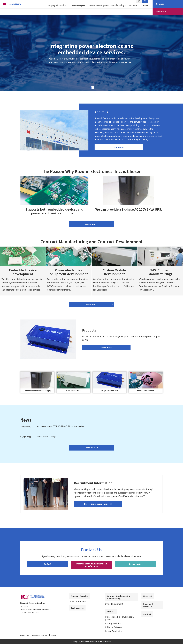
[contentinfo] (91, 618)
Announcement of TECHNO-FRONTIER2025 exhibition (62, 428)
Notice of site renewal (47, 438)
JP (139, 5)
